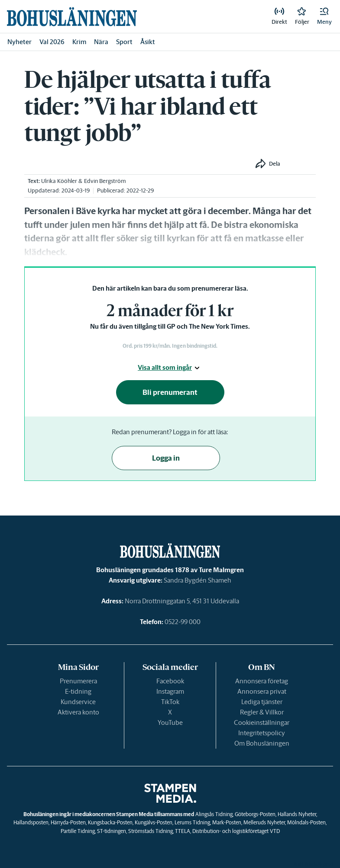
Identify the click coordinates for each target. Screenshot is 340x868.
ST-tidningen (112, 831)
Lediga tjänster (262, 702)
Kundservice (78, 702)
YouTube (170, 722)
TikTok (170, 702)
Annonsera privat (262, 691)
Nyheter (19, 42)
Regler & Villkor (262, 712)
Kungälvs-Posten (154, 822)
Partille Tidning (78, 831)
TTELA (183, 831)
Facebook (170, 681)
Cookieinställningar (262, 722)
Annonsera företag (262, 681)
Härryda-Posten (68, 822)
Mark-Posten (227, 822)
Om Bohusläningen (262, 743)
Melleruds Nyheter (264, 822)
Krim (79, 42)
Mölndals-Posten (306, 822)
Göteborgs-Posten (255, 814)
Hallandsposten (31, 822)
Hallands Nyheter (297, 814)
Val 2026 (52, 42)
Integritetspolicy (262, 733)
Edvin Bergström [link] (105, 181)
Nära (101, 42)
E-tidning (78, 691)
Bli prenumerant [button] (170, 392)
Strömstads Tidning (151, 831)
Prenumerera (78, 681)
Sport (124, 42)
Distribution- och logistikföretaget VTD (236, 831)
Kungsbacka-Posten (110, 822)
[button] (324, 16)
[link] (72, 17)
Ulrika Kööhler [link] (59, 181)
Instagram (170, 691)
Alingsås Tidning (214, 814)
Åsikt (148, 42)
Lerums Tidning (192, 822)
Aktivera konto (78, 712)
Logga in (166, 458)
